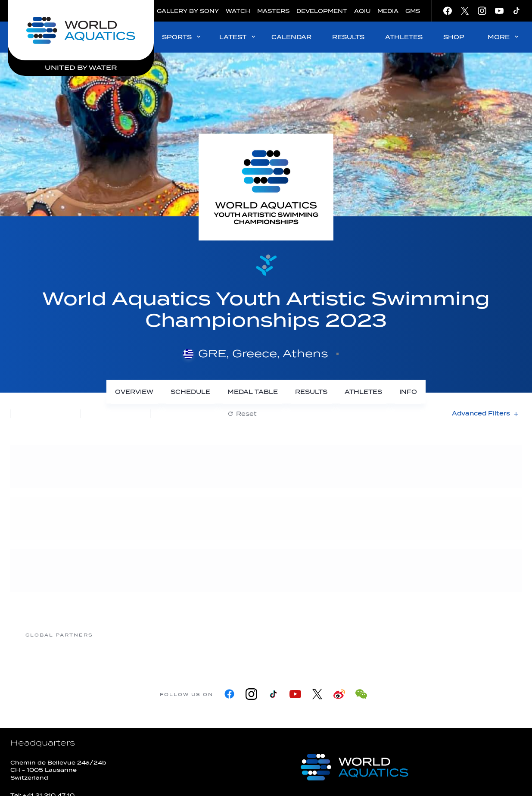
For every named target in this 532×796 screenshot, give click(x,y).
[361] (128, 635)
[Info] (408, 392)
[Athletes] (363, 392)
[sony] (403, 635)
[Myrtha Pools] (196, 635)
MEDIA (388, 11)
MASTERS (273, 11)
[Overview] (134, 392)
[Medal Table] (253, 392)
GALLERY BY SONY (188, 11)
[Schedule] (190, 392)
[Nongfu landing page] (265, 635)
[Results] (311, 392)
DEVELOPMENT (322, 11)
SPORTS (182, 37)
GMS (413, 11)
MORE (504, 37)
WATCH (238, 11)
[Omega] (334, 635)
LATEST (238, 37)
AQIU (362, 11)
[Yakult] (472, 635)
